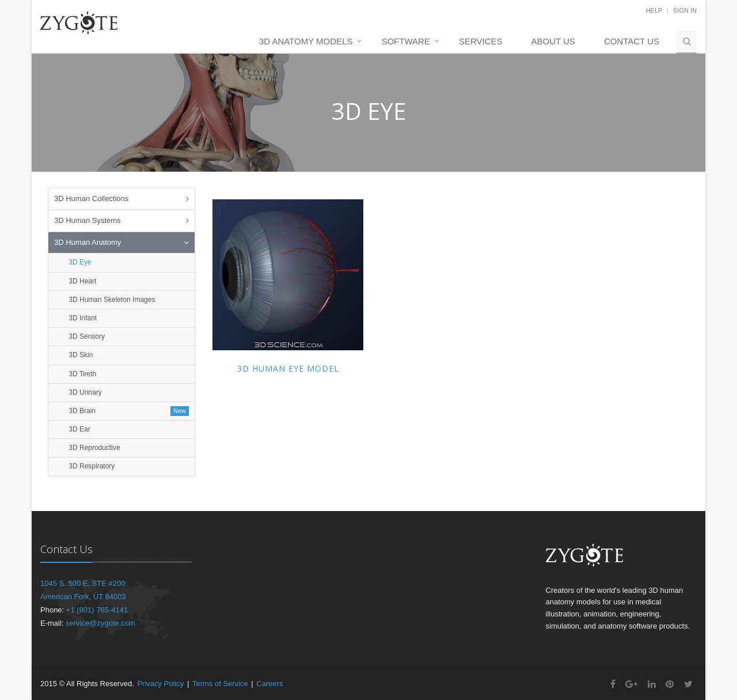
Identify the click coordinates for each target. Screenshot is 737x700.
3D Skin (80, 355)
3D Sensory (86, 336)
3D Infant (82, 318)
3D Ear (79, 429)
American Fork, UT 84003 (83, 597)
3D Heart (81, 281)
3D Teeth (81, 374)
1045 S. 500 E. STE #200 (83, 583)
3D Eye (79, 262)
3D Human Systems (88, 220)
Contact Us (632, 41)
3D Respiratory (91, 466)
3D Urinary (84, 392)
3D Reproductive (94, 448)
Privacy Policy (160, 684)
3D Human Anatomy (88, 242)
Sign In (685, 10)
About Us (553, 41)
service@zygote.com (100, 623)
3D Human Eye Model (288, 368)
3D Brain (81, 411)
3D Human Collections (91, 198)
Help (654, 10)
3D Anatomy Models (306, 41)
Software (405, 41)
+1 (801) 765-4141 (97, 610)
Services (481, 41)
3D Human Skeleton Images (111, 300)
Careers (269, 684)
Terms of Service (220, 684)
